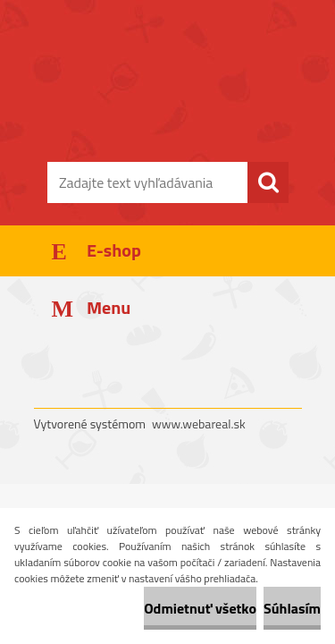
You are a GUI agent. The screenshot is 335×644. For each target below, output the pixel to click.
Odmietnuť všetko (200, 608)
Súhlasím (292, 608)
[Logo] (167, 105)
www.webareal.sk (199, 424)
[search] (268, 182)
